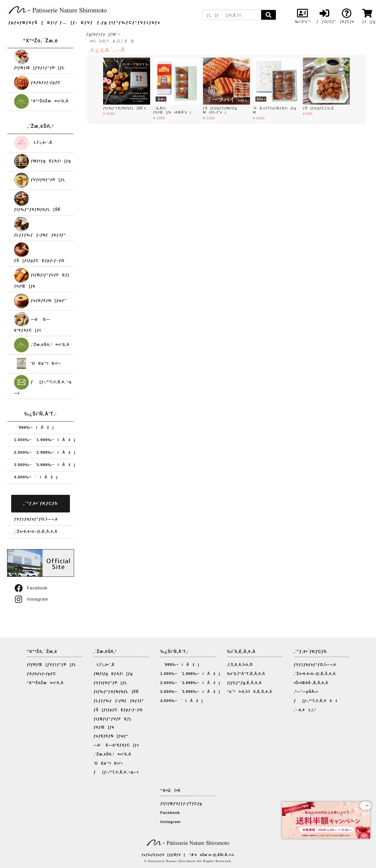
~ (366, 806)
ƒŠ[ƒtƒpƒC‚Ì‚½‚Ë (318, 108)
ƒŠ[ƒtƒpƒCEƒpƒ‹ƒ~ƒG (118, 710)
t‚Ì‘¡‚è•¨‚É (33, 142)
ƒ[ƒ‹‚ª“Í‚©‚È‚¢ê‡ (316, 701)
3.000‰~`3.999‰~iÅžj (45, 465)
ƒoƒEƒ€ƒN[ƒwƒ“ (40, 300)
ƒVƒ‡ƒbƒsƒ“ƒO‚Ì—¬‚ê (36, 519)
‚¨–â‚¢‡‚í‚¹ (305, 710)
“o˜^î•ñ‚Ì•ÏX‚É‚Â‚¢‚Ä (250, 692)
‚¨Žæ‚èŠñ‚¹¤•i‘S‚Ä (42, 345)
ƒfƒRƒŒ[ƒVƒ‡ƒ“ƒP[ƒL (51, 665)
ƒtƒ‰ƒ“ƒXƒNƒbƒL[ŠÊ (116, 692)
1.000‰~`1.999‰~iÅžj (45, 440)
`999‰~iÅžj (34, 427)
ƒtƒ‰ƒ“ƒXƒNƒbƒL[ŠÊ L (125, 108)
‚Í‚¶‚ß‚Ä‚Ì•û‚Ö (240, 665)
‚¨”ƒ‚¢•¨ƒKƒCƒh (40, 503)
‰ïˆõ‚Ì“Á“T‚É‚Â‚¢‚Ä (246, 674)
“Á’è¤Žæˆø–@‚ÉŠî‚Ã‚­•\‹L (212, 855)
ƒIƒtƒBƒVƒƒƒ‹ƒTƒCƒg (181, 804)
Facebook (31, 588)
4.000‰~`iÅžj (36, 477)
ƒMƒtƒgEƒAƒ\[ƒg (43, 161)
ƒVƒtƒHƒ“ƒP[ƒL (40, 180)
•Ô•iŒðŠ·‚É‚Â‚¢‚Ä (311, 683)
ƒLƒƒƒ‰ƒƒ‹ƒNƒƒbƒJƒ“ (119, 701)
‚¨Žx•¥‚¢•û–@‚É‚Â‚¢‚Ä (36, 531)
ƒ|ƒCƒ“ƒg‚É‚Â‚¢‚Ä (244, 683)
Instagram (31, 599)
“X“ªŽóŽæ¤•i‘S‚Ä (41, 101)
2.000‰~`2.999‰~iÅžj (45, 452)
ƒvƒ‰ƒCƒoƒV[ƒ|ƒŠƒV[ (163, 855)
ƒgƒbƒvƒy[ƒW (101, 34)
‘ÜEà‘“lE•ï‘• (37, 363)
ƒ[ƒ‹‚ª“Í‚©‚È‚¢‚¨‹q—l (116, 772)
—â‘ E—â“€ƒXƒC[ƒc (116, 745)
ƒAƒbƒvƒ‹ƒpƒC (37, 82)
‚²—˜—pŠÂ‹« (306, 692)
